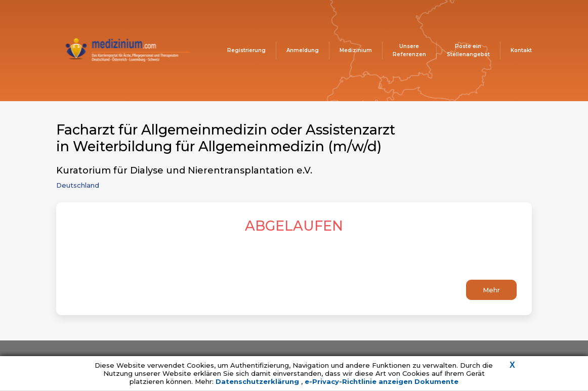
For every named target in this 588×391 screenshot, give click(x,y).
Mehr (491, 290)
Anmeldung (303, 50)
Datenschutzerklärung (258, 381)
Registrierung (246, 50)
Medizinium (356, 50)
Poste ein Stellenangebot (468, 50)
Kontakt (521, 50)
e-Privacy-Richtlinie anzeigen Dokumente (382, 381)
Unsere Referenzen (409, 50)
